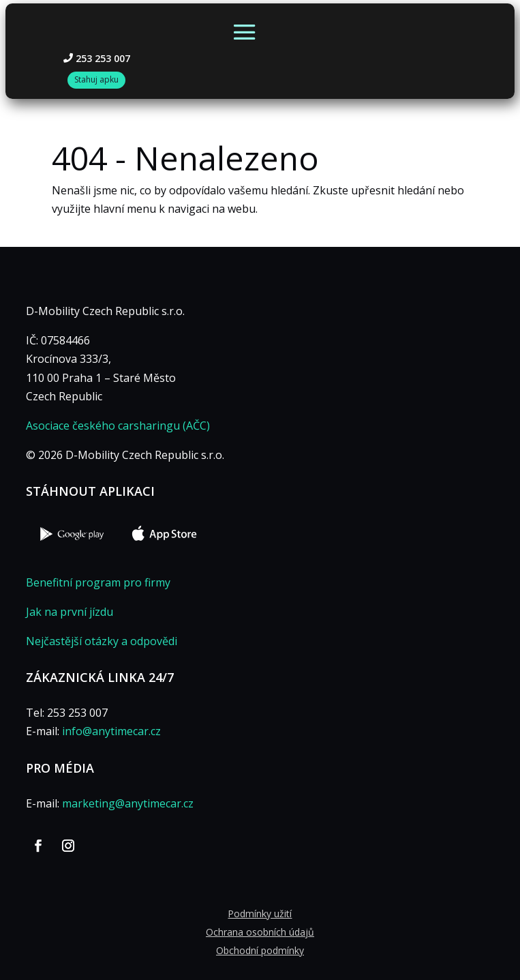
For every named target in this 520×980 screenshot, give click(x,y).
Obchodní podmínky (260, 950)
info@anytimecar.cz (111, 731)
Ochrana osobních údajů (260, 932)
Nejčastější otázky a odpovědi (102, 641)
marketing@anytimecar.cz (128, 803)
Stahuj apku (96, 79)
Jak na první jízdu (70, 612)
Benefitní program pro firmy (98, 582)
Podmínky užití (260, 914)
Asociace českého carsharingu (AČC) (118, 426)
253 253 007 (103, 58)
